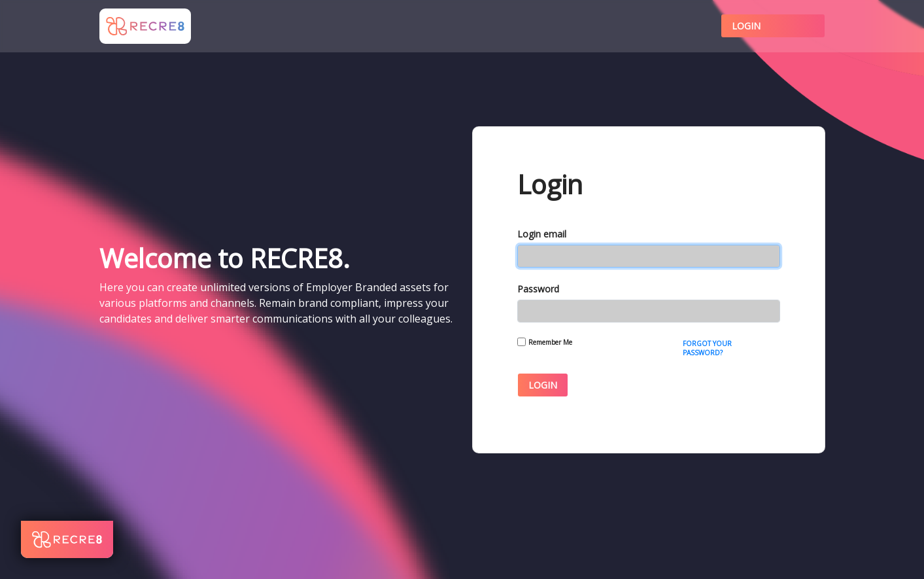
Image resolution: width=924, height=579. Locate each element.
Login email (542, 234)
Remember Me (550, 342)
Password (538, 289)
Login (746, 26)
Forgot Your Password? (707, 348)
